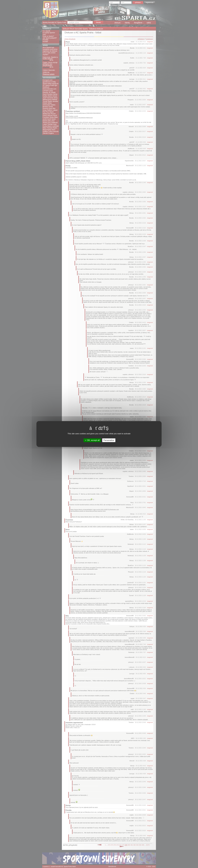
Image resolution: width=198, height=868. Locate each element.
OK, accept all (92, 440)
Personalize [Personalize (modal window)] (109, 440)
